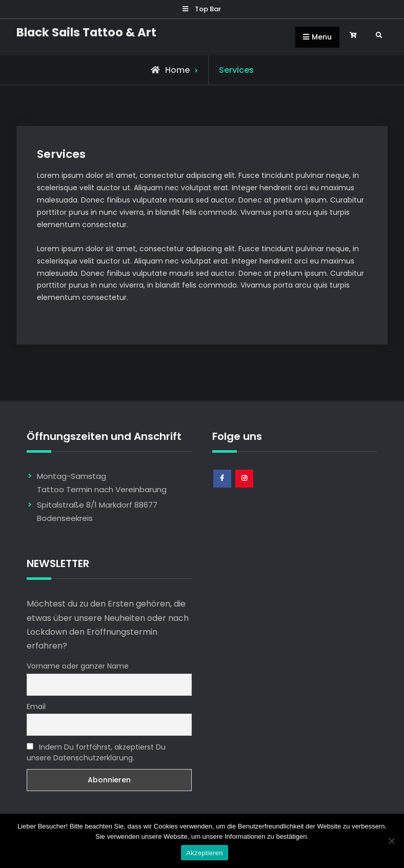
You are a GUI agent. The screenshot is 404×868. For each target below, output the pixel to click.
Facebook (223, 488)
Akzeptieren (204, 853)
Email (36, 706)
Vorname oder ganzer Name (78, 666)
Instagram (245, 488)
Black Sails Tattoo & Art (86, 32)
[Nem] (391, 841)
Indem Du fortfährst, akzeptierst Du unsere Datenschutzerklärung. (96, 752)
